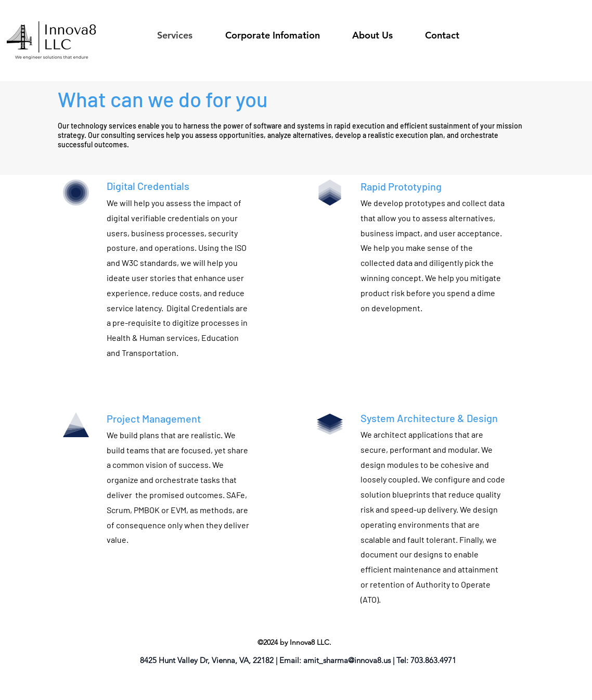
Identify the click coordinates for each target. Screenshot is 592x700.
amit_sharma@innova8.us (347, 660)
